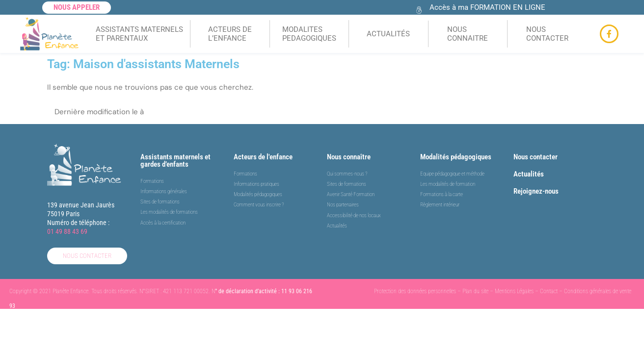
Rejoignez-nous (536, 191)
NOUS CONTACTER (547, 34)
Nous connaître (349, 157)
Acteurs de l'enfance (263, 157)
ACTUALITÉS (388, 34)
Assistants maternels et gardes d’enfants (175, 161)
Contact (549, 292)
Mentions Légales (514, 292)
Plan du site (475, 292)
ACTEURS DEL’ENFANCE (230, 34)
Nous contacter (536, 157)
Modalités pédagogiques (456, 157)
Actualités (529, 174)
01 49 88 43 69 (67, 231)
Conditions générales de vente (598, 292)
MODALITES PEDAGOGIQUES (309, 34)
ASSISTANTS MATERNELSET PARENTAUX (139, 34)
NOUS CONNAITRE (468, 34)
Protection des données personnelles (415, 292)
